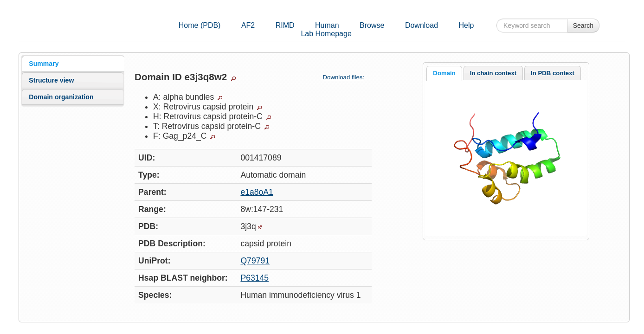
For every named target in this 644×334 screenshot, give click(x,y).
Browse (372, 25)
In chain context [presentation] (493, 73)
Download (422, 25)
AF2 (248, 25)
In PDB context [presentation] (553, 73)
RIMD (285, 25)
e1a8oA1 (257, 192)
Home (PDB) (200, 25)
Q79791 (255, 261)
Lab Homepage (326, 34)
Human (327, 25)
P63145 (254, 278)
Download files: (347, 77)
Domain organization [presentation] (61, 97)
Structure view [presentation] (51, 80)
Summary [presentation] (44, 64)
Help (467, 25)
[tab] (73, 64)
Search (583, 26)
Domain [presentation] (444, 73)
